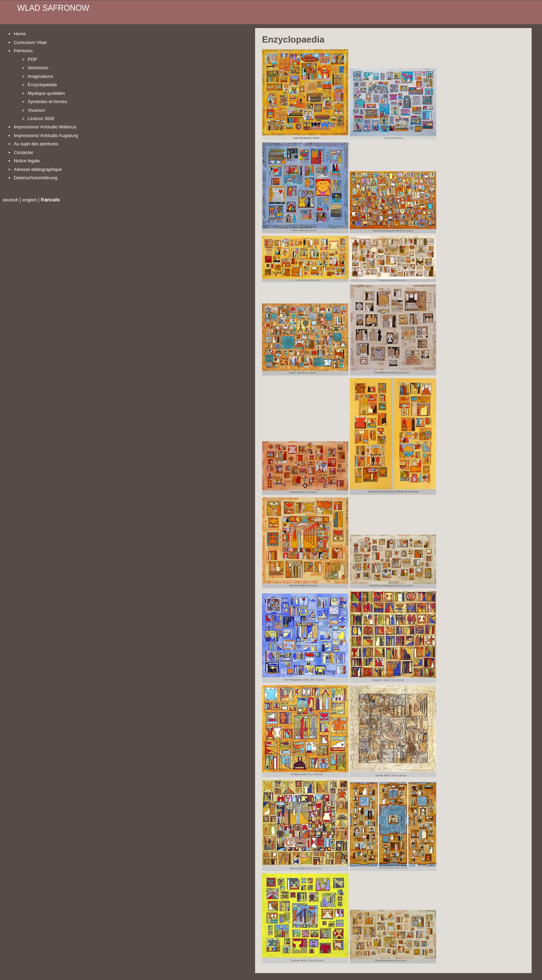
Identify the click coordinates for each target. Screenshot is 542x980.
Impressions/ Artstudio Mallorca (45, 127)
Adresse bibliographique (38, 169)
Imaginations (40, 76)
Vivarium (36, 110)
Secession (38, 68)
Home (20, 34)
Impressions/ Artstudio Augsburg (46, 135)
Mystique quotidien (46, 93)
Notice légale (27, 161)
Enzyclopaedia (42, 85)
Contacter (24, 152)
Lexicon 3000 (41, 119)
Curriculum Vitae (30, 42)
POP (32, 59)
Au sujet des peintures (36, 144)
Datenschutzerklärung (36, 178)
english (30, 200)
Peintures (23, 51)
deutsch (11, 200)
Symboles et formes (47, 102)
